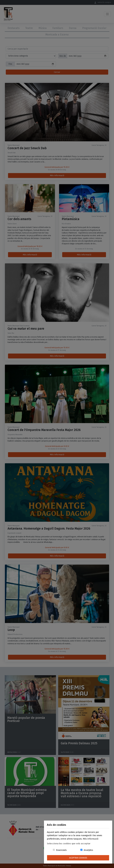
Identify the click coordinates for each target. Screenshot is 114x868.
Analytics (88, 850)
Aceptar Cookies (78, 858)
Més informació (91, 839)
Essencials (61, 850)
